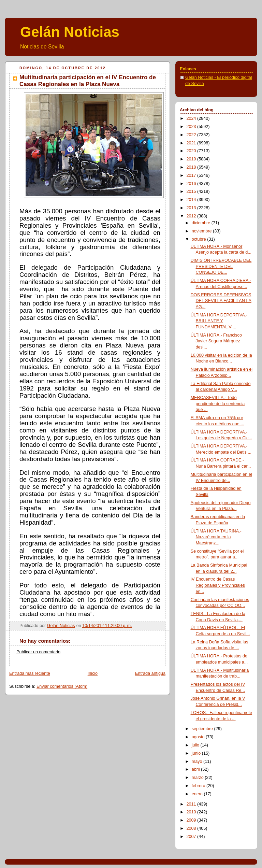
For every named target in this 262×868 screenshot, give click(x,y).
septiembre (203, 729)
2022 (192, 135)
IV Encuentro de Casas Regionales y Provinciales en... (218, 585)
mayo (198, 762)
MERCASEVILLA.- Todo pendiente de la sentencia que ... (218, 404)
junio (197, 753)
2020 (192, 151)
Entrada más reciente (30, 673)
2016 (192, 184)
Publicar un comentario (38, 652)
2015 (192, 191)
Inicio (93, 673)
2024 (192, 118)
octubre (200, 239)
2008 (192, 828)
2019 (192, 159)
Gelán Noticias (70, 32)
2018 (192, 167)
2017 (192, 175)
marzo (198, 778)
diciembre (202, 223)
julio (196, 745)
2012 (192, 216)
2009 (192, 820)
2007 (192, 837)
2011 (192, 804)
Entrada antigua (150, 673)
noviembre (202, 231)
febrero (199, 786)
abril (196, 769)
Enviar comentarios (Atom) (62, 686)
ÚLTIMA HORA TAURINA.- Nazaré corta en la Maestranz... (216, 537)
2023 (192, 127)
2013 (192, 208)
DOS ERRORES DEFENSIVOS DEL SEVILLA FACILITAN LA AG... (221, 301)
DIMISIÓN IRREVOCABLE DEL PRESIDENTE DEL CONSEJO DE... (221, 266)
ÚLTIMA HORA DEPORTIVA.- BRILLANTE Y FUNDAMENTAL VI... (219, 321)
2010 (192, 812)
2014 (192, 200)
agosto (199, 737)
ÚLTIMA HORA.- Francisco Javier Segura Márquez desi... (216, 341)
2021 (192, 143)
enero (198, 794)
